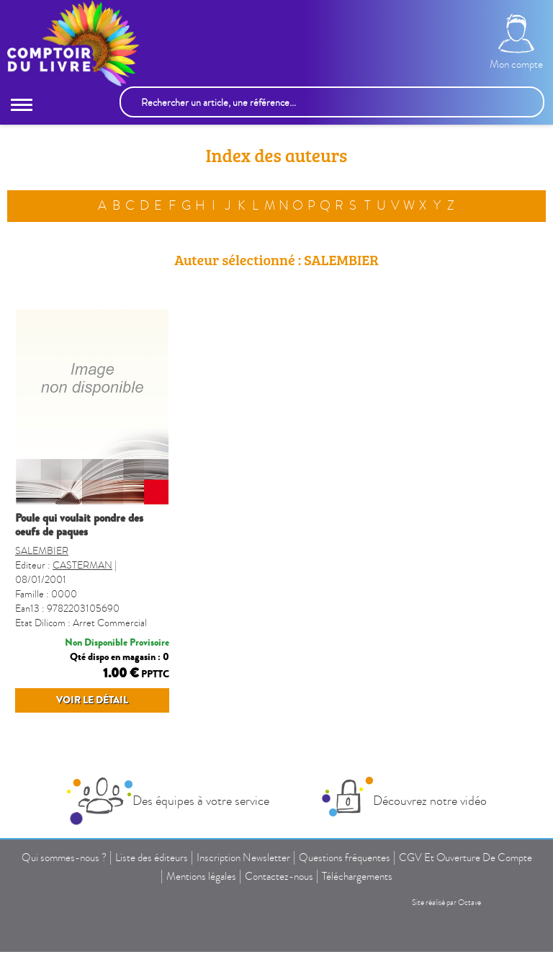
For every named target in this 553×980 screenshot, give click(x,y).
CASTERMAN (82, 565)
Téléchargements (357, 876)
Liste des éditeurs (152, 857)
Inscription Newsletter (243, 857)
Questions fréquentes (345, 857)
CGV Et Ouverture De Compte (466, 857)
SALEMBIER (42, 551)
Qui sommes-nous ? (64, 857)
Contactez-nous (279, 876)
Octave (469, 903)
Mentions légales (201, 876)
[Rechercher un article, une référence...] (332, 102)
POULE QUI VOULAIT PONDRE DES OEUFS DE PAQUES (79, 525)
